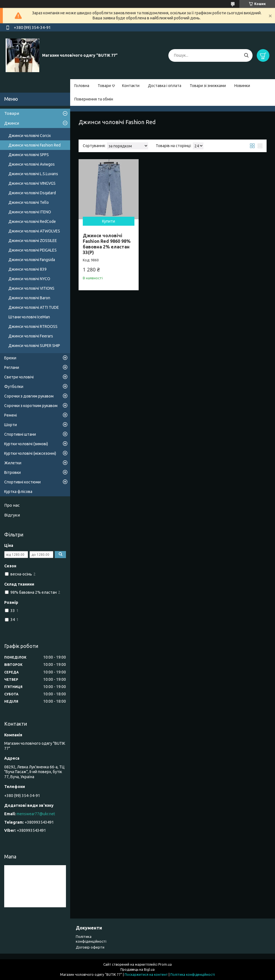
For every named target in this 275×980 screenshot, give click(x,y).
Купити (109, 221)
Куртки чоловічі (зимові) (26, 444)
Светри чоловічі (19, 377)
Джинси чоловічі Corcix (30, 136)
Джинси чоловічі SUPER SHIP (34, 346)
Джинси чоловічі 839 (27, 269)
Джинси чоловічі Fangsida (32, 260)
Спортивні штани (20, 434)
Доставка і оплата (165, 86)
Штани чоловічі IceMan (29, 317)
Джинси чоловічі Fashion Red (35, 145)
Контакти (131, 86)
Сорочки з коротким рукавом (31, 406)
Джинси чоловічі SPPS (29, 155)
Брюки (10, 358)
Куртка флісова (18, 492)
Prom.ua (165, 964)
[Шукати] (246, 55)
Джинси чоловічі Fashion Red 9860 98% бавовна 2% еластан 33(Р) (107, 244)
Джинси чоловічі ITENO (30, 212)
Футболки (14, 387)
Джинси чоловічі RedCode (32, 221)
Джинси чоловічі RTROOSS (33, 326)
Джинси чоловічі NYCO (29, 279)
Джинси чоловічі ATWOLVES (34, 231)
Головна (82, 86)
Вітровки (12, 472)
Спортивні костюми (22, 482)
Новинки (242, 86)
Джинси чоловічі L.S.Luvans (33, 174)
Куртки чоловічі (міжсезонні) (30, 453)
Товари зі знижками (208, 86)
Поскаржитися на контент (146, 975)
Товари (104, 86)
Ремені (11, 415)
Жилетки (13, 463)
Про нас (12, 505)
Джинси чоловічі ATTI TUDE (34, 307)
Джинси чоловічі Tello (29, 202)
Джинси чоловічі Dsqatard (32, 193)
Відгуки (12, 515)
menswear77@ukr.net (36, 814)
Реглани (12, 367)
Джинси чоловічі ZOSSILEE (33, 241)
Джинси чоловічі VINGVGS (32, 183)
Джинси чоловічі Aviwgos (32, 164)
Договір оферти (90, 947)
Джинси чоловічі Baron (29, 298)
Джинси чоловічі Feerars (31, 336)
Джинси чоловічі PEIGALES (33, 250)
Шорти (11, 425)
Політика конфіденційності (193, 975)
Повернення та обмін (94, 99)
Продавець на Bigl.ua (137, 969)
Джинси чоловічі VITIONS (31, 288)
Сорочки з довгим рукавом (29, 396)
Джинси (12, 123)
